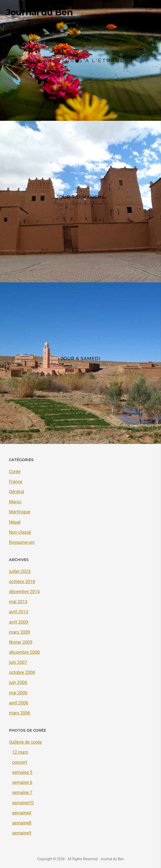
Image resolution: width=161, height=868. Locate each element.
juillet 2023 (20, 572)
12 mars (20, 752)
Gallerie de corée (25, 742)
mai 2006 (18, 693)
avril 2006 (19, 703)
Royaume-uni (22, 542)
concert (20, 762)
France (16, 482)
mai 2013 (18, 602)
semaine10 (23, 803)
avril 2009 (19, 622)
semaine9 (22, 833)
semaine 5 (22, 772)
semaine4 (22, 813)
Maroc (15, 502)
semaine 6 (22, 782)
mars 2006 (20, 713)
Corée (15, 472)
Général (17, 492)
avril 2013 (19, 612)
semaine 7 (22, 792)
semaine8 (22, 823)
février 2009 (21, 642)
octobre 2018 (22, 582)
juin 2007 (18, 662)
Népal (15, 522)
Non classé (20, 532)
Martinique (20, 512)
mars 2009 (20, 632)
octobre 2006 (22, 672)
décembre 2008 (24, 652)
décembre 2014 (24, 592)
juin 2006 (18, 683)
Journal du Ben (39, 12)
